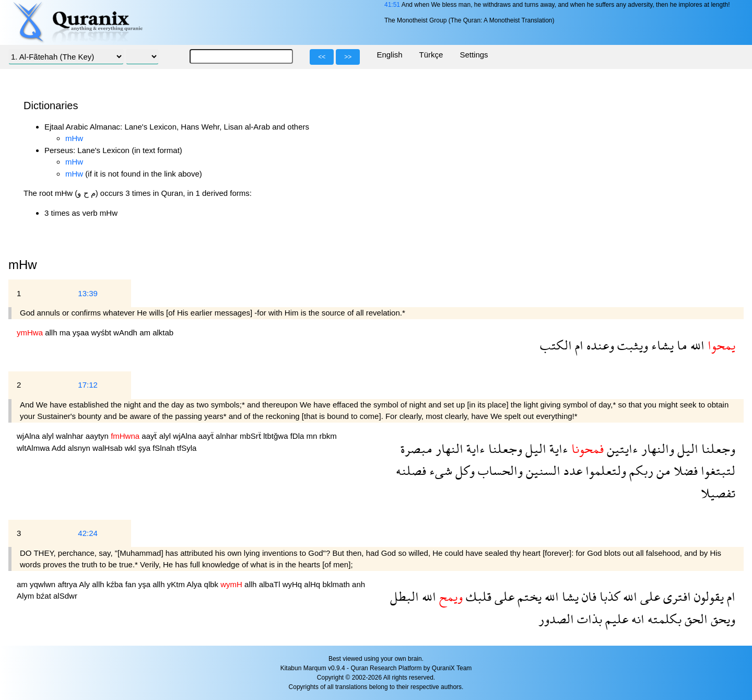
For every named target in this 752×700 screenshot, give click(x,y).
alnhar (228, 436)
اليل (686, 448)
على (649, 596)
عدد (571, 470)
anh (359, 584)
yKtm (177, 584)
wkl (132, 448)
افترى (675, 596)
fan (132, 584)
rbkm (328, 436)
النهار (448, 448)
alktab (163, 332)
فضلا (684, 470)
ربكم (640, 470)
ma (66, 332)
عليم (615, 619)
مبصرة (416, 448)
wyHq (293, 584)
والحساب (499, 470)
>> (348, 57)
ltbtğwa (277, 436)
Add (60, 448)
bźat (45, 596)
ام (578, 345)
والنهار (656, 448)
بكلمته (663, 619)
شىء (439, 470)
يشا (569, 596)
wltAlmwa (34, 448)
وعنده (599, 345)
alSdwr (65, 596)
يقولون (707, 596)
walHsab (109, 448)
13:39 (88, 293)
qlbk (213, 584)
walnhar (71, 436)
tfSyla (187, 448)
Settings (474, 55)
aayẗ (150, 436)
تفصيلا (718, 493)
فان (587, 596)
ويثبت (631, 345)
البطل (404, 596)
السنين (542, 470)
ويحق (721, 619)
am (146, 332)
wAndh (126, 332)
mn (313, 436)
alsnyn (80, 448)
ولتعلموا (604, 470)
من (662, 470)
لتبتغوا (716, 470)
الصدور (556, 619)
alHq (313, 584)
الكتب (556, 345)
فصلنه (411, 470)
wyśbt (103, 332)
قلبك (477, 596)
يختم (528, 596)
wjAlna (29, 436)
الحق (695, 619)
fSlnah (165, 448)
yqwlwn (44, 584)
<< (322, 57)
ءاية (557, 448)
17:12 (88, 385)
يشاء (661, 345)
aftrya (68, 584)
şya (146, 448)
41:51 (392, 5)
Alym (27, 596)
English (389, 55)
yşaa (82, 332)
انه (636, 619)
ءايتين (621, 448)
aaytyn (98, 436)
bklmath (337, 584)
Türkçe (431, 55)
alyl (49, 436)
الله (696, 345)
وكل (463, 470)
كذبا (608, 596)
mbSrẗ (251, 436)
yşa (146, 584)
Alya (195, 584)
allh (52, 332)
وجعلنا (717, 448)
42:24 (88, 533)
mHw (74, 138)
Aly (85, 584)
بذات (588, 619)
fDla (298, 436)
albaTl (271, 584)
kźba (116, 584)
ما (680, 345)
